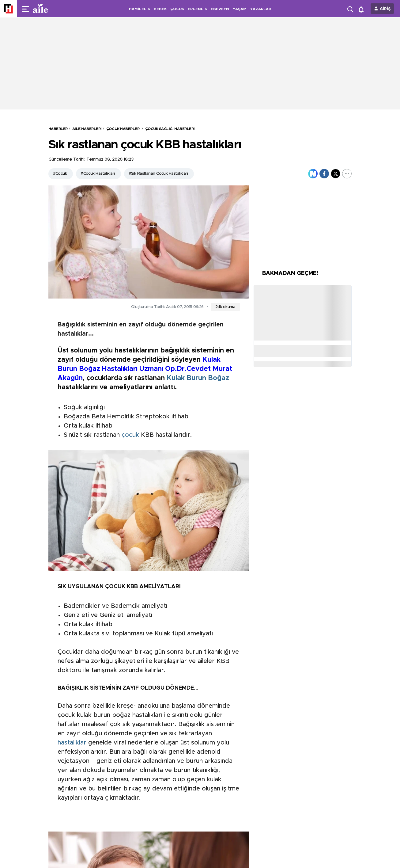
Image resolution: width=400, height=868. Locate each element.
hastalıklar (72, 743)
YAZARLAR (261, 9)
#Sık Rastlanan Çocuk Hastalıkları (158, 174)
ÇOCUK (177, 9)
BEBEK (160, 9)
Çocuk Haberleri (123, 129)
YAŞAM (240, 9)
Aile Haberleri (87, 129)
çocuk (130, 435)
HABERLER (58, 129)
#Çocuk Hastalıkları (98, 174)
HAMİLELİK (140, 9)
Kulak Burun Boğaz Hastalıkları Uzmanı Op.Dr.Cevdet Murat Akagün (145, 369)
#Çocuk (60, 174)
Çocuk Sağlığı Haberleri (170, 129)
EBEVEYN (220, 9)
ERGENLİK (197, 9)
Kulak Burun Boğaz (198, 378)
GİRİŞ (385, 9)
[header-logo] (53, 9)
